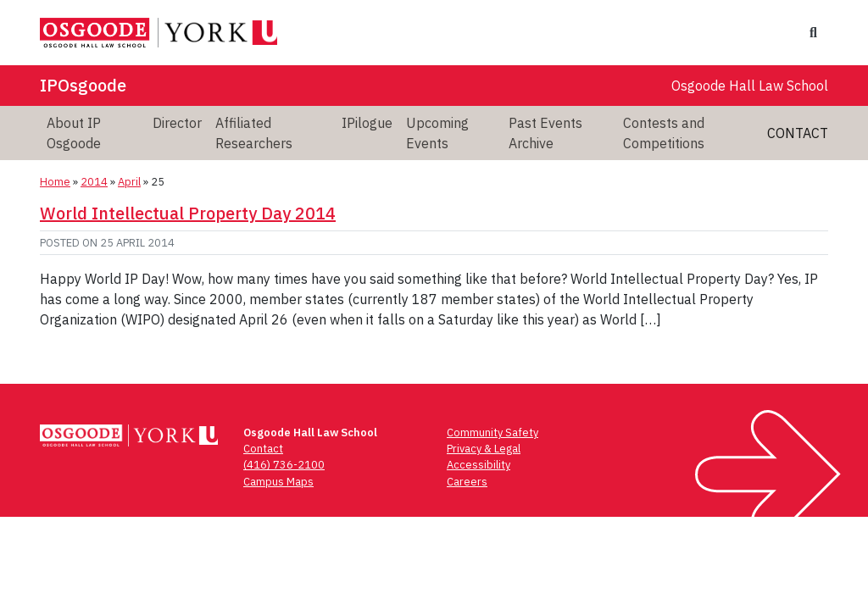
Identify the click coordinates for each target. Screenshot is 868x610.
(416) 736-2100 (284, 465)
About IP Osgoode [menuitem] (74, 133)
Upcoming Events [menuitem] (437, 133)
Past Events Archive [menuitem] (545, 133)
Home (55, 182)
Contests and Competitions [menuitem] (664, 133)
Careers (467, 482)
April (129, 182)
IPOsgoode (83, 85)
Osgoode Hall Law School (750, 86)
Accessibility (479, 465)
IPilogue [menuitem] (367, 123)
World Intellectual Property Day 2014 (188, 213)
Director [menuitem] (177, 123)
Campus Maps (278, 482)
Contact (798, 133)
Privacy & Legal (484, 449)
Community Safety (492, 433)
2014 (94, 182)
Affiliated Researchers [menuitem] (254, 133)
